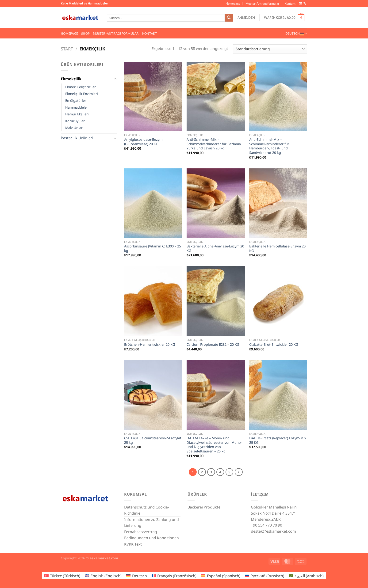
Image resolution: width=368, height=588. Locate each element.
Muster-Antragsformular (262, 4)
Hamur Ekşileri (77, 114)
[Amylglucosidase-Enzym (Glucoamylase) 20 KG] (153, 96)
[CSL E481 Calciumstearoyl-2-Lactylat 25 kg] (153, 395)
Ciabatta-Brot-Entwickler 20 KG (274, 345)
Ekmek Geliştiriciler (80, 87)
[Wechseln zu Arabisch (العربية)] (306, 576)
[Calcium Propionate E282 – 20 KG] (216, 301)
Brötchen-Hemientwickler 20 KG (149, 345)
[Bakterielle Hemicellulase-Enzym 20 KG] (278, 203)
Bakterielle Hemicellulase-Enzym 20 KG (277, 248)
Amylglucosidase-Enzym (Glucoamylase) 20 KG (143, 142)
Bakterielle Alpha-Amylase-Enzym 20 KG (215, 248)
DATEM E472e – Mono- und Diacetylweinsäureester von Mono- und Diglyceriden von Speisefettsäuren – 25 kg (214, 445)
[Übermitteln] (229, 18)
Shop (85, 34)
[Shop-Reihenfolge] (270, 49)
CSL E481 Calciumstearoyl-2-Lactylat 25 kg (153, 440)
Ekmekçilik (71, 79)
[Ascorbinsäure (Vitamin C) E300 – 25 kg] (153, 203)
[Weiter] (239, 472)
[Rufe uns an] (305, 4)
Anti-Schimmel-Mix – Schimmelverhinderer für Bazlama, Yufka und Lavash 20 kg (214, 144)
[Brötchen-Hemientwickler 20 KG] (153, 301)
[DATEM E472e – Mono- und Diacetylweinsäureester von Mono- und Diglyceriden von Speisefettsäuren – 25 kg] (216, 395)
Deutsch (296, 33)
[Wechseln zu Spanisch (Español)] (221, 576)
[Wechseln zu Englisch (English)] (103, 576)
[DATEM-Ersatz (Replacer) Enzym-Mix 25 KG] (278, 395)
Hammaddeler (77, 107)
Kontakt (290, 4)
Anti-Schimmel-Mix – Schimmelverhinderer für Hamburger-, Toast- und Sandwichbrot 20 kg (269, 146)
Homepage (233, 4)
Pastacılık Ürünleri (77, 138)
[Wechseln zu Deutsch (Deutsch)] (136, 576)
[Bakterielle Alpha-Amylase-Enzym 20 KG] (216, 203)
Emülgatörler (76, 101)
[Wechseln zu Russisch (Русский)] (265, 576)
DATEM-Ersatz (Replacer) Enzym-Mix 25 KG (278, 440)
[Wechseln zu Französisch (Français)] (174, 576)
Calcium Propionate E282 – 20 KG (213, 345)
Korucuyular (75, 121)
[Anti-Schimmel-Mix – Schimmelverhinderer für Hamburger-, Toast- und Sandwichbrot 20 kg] (278, 96)
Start (67, 49)
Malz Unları (74, 128)
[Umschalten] (115, 79)
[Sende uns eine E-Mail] (300, 4)
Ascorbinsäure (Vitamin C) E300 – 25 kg (153, 248)
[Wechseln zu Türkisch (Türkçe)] (62, 576)
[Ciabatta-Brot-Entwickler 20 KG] (278, 301)
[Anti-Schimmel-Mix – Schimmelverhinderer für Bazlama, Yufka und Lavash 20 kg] (216, 96)
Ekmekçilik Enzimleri (82, 94)
